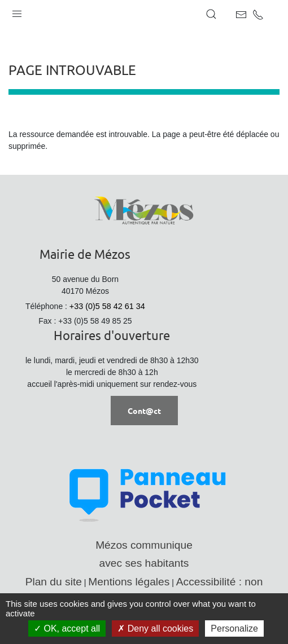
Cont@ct (144, 411)
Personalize (234, 628)
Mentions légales (129, 582)
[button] (17, 11)
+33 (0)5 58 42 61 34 (107, 306)
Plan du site (54, 582)
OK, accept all (67, 628)
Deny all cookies (155, 628)
